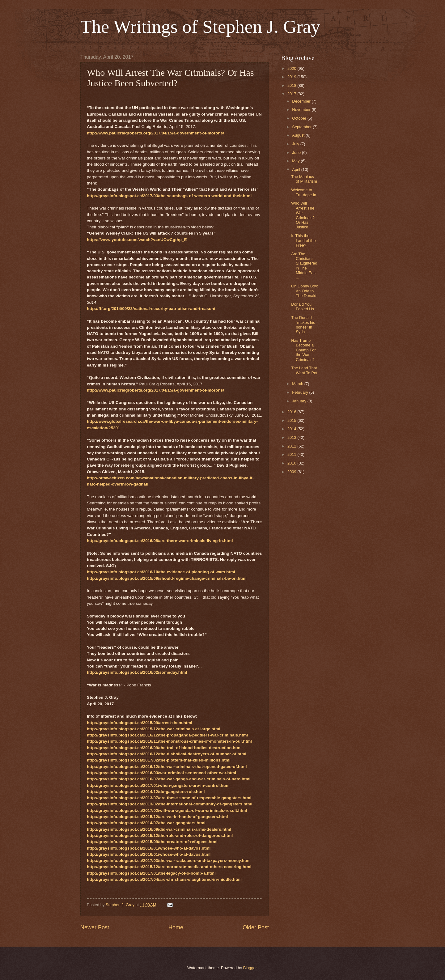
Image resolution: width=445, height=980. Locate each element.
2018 (292, 85)
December (302, 101)
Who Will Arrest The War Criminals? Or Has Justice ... (303, 215)
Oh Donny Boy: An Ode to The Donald (305, 291)
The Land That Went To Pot (304, 370)
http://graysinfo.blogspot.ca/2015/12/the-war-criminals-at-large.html (154, 729)
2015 (292, 420)
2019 (292, 77)
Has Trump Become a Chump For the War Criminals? (303, 350)
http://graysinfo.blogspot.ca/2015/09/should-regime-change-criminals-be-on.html (167, 578)
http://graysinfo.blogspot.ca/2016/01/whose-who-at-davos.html (149, 848)
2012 (292, 446)
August (299, 135)
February (301, 392)
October (300, 118)
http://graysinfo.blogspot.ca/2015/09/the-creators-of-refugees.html (152, 842)
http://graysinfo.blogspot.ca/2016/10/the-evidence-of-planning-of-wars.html (161, 572)
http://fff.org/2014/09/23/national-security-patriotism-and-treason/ (151, 309)
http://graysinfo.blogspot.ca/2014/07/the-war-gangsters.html (146, 823)
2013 (292, 437)
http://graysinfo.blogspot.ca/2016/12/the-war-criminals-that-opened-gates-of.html (167, 767)
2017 (292, 94)
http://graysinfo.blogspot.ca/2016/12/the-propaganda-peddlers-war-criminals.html (167, 735)
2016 (292, 412)
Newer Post (95, 927)
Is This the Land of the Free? (303, 240)
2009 (292, 472)
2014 (292, 429)
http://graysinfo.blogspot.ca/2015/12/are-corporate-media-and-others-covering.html (169, 867)
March (298, 384)
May (296, 161)
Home (176, 927)
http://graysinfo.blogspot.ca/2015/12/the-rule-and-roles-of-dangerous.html (160, 836)
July (296, 144)
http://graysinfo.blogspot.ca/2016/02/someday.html (137, 672)
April (297, 170)
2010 (292, 463)
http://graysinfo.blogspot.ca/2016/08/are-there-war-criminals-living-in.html (160, 541)
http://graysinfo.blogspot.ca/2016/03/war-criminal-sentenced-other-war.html (161, 773)
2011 (292, 454)
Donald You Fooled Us (303, 307)
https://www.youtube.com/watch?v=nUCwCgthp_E (137, 240)
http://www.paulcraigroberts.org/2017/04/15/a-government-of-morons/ (155, 133)
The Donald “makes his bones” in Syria (303, 325)
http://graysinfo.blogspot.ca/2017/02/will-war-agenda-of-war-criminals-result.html (167, 810)
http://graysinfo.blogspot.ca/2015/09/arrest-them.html (140, 723)
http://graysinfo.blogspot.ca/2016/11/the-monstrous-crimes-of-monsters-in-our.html (169, 741)
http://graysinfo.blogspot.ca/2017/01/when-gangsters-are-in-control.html (158, 785)
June (297, 153)
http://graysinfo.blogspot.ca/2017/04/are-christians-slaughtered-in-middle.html (164, 879)
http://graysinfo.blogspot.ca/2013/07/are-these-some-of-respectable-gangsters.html (169, 798)
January (300, 401)
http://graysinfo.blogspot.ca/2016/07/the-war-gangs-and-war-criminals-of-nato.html (169, 779)
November (302, 110)
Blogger (250, 968)
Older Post (256, 927)
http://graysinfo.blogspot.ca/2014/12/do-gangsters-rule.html (146, 792)
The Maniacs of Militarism (304, 179)
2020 (292, 68)
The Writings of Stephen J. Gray (200, 27)
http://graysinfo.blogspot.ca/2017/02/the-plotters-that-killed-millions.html (159, 760)
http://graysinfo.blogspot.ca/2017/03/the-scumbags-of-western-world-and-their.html (169, 196)
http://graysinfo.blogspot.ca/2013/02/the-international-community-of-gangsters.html (170, 804)
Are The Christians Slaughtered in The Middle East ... (304, 266)
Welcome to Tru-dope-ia (304, 192)
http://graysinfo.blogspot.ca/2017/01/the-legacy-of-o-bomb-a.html (151, 873)
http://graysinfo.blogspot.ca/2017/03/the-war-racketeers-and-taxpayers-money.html (169, 861)
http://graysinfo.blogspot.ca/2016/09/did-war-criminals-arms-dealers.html (159, 829)
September (302, 127)
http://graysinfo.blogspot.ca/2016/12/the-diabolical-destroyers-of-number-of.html (167, 754)
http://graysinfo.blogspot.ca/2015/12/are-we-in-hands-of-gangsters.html (157, 817)
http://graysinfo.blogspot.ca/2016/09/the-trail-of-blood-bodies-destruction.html (164, 748)
